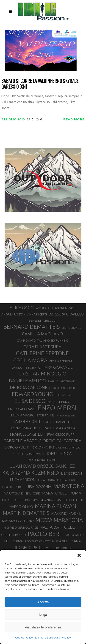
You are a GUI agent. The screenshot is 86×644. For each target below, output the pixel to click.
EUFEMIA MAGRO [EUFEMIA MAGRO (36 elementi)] (22, 415)
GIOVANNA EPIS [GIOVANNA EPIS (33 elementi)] (43, 447)
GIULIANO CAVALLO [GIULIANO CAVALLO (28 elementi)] (68, 447)
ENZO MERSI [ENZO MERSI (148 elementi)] (57, 408)
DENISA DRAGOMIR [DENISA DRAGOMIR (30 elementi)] (62, 388)
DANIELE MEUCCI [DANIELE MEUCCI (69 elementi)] (28, 380)
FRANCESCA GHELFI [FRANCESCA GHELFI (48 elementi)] (28, 434)
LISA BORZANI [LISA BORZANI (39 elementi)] (72, 473)
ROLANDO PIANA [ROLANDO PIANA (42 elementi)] (66, 541)
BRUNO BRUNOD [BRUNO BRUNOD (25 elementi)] (72, 328)
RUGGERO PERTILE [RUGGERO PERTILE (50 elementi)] (31, 547)
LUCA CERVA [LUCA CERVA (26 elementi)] (68, 480)
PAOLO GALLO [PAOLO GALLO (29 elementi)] (74, 535)
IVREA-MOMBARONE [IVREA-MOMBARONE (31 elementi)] (42, 460)
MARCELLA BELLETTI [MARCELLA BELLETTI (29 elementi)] (70, 500)
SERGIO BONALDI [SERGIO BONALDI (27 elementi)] (61, 548)
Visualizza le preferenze (43, 627)
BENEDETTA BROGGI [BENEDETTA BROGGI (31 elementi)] (43, 321)
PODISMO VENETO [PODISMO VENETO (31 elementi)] (37, 541)
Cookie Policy (24, 637)
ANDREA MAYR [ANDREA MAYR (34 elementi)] (65, 308)
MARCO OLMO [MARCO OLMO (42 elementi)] (21, 507)
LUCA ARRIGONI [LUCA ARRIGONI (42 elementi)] (23, 480)
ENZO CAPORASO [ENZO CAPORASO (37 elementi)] (22, 409)
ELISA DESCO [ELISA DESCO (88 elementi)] (30, 401)
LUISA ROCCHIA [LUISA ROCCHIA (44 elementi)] (38, 487)
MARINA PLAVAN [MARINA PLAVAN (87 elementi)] (56, 506)
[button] (79, 555)
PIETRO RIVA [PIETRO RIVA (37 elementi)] (14, 541)
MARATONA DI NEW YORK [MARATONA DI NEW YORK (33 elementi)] (22, 493)
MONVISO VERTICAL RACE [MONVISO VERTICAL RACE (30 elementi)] (21, 527)
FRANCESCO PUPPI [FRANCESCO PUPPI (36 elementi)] (61, 434)
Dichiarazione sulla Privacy (53, 637)
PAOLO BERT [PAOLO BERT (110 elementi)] (45, 534)
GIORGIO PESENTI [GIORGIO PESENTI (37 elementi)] (17, 447)
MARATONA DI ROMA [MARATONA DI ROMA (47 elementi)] (61, 493)
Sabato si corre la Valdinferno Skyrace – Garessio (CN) (42, 84)
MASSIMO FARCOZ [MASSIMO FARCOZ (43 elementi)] (67, 514)
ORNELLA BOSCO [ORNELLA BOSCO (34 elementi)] (14, 535)
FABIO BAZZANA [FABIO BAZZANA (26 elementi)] (66, 416)
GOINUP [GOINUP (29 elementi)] (19, 454)
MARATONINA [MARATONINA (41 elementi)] (43, 500)
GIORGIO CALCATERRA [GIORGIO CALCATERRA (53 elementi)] (60, 441)
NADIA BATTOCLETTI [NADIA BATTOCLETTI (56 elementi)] (61, 527)
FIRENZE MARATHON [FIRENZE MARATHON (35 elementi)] (25, 428)
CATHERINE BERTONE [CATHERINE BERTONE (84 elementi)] (42, 353)
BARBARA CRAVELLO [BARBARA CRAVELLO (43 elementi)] (66, 314)
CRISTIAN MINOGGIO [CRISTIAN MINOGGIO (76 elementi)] (42, 374)
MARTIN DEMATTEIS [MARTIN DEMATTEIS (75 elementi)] (26, 513)
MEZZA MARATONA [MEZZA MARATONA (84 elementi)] (59, 520)
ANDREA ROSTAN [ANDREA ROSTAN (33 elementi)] (13, 314)
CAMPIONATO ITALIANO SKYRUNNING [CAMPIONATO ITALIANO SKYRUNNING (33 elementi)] (43, 340)
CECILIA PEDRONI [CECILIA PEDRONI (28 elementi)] (61, 361)
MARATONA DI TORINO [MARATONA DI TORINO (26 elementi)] (16, 500)
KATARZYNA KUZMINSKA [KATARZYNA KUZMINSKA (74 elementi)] (31, 473)
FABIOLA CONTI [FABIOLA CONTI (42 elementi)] (27, 421)
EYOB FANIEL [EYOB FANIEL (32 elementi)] (46, 415)
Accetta (43, 602)
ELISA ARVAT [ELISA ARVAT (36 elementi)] (64, 395)
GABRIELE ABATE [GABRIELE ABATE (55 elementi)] (20, 441)
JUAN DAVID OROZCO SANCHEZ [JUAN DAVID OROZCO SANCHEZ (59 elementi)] (43, 466)
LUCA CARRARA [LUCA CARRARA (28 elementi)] (48, 480)
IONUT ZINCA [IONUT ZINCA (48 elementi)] (59, 453)
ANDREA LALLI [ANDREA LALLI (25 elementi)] (45, 308)
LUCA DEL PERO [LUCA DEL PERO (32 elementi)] (12, 487)
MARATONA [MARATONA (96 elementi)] (69, 486)
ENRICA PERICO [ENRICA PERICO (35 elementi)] (59, 402)
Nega (43, 615)
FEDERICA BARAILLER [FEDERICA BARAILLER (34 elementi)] (57, 422)
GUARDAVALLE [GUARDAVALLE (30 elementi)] (35, 454)
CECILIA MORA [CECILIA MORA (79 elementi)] (30, 360)
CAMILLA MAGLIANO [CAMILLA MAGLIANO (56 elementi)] (42, 334)
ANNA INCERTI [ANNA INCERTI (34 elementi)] (37, 314)
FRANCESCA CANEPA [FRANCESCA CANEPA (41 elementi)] (58, 428)
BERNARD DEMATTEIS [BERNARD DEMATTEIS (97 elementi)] (32, 327)
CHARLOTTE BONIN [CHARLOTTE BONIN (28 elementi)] (24, 368)
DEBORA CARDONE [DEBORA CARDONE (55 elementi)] (29, 387)
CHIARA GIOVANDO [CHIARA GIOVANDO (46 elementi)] (56, 367)
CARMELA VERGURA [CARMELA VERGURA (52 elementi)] (42, 347)
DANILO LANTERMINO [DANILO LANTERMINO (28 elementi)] (62, 381)
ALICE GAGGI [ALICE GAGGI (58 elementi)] (22, 307)
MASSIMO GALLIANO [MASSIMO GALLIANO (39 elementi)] (18, 521)
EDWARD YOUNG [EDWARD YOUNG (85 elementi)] (32, 394)
